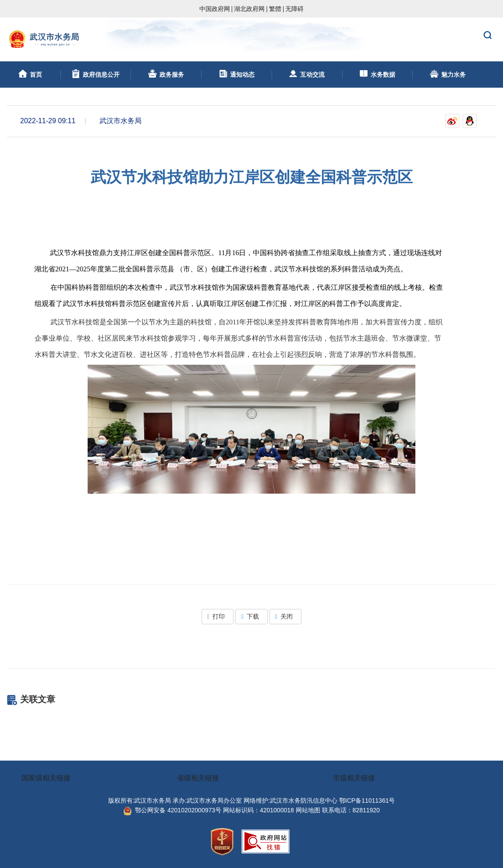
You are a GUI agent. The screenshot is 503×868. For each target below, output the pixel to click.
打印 (218, 616)
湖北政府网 (249, 9)
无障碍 (294, 9)
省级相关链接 (198, 778)
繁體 (275, 9)
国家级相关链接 (46, 778)
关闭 (285, 616)
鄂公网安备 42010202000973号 (172, 810)
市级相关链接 (354, 778)
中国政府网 (215, 9)
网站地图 (308, 810)
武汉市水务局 (251, 39)
